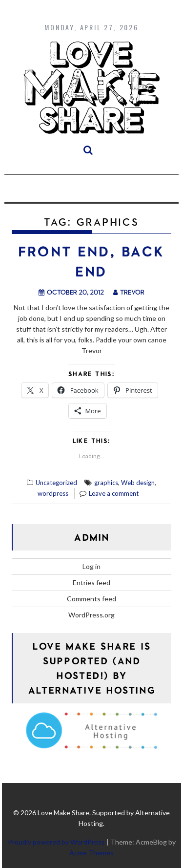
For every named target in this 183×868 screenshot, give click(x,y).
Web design (138, 483)
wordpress (53, 493)
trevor (129, 292)
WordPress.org (91, 615)
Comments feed (91, 599)
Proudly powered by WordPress (56, 842)
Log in (91, 566)
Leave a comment (114, 493)
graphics (106, 483)
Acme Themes (91, 853)
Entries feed (91, 582)
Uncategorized (56, 483)
